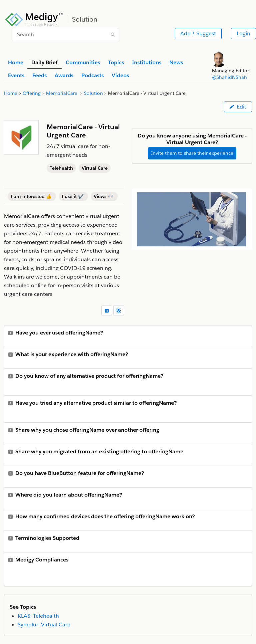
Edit (238, 107)
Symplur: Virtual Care (44, 625)
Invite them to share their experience (192, 153)
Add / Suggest (198, 33)
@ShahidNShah (229, 77)
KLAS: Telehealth (38, 616)
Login (243, 33)
